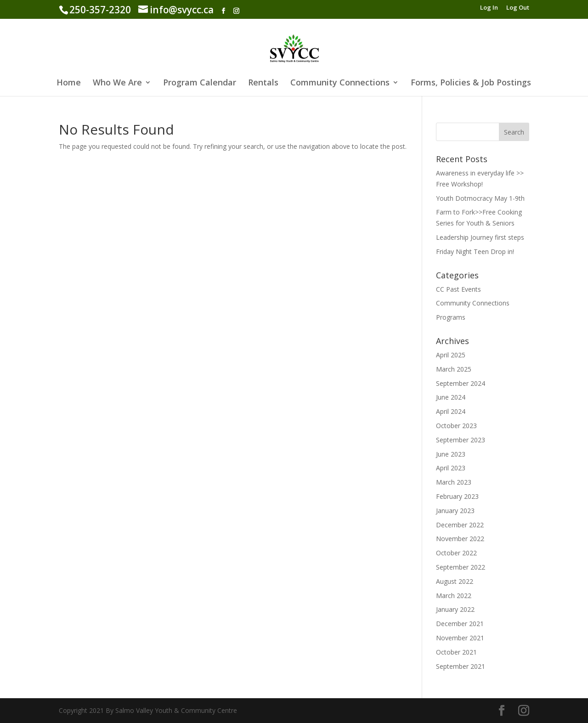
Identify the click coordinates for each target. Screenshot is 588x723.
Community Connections (340, 83)
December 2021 (460, 624)
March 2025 (454, 369)
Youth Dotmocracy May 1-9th (480, 198)
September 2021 (461, 666)
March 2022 (454, 596)
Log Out (518, 8)
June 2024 (451, 397)
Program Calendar (200, 83)
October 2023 (456, 426)
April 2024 (451, 411)
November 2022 (460, 539)
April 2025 (451, 355)
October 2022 (456, 553)
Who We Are (117, 83)
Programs (451, 317)
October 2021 (456, 652)
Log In (489, 8)
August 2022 (455, 581)
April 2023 (451, 468)
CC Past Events (458, 289)
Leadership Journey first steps (480, 237)
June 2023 (451, 454)
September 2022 (461, 567)
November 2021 (460, 638)
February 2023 (457, 496)
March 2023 (454, 482)
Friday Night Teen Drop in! (475, 251)
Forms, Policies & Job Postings (471, 83)
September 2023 (461, 440)
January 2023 (455, 511)
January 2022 (455, 609)
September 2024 (461, 383)
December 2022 (460, 525)
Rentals (263, 83)
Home (69, 83)
